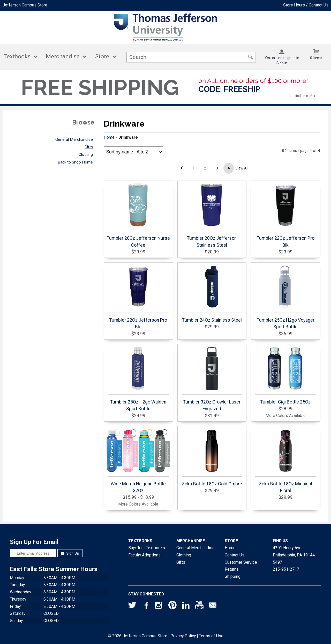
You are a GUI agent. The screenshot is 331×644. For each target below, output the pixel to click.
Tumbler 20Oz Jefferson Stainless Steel (212, 215)
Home (109, 137)
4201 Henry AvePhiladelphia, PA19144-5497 (295, 555)
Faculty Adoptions (144, 555)
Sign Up (70, 553)
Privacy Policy (183, 636)
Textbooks (17, 56)
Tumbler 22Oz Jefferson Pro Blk (285, 215)
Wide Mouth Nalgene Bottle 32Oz (138, 461)
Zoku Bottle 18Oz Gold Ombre (212, 457)
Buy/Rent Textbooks (147, 548)
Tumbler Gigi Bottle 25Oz (285, 376)
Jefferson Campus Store (25, 5)
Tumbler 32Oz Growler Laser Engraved (212, 379)
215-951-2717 (286, 569)
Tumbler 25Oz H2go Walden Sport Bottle (138, 379)
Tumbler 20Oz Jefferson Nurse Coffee (138, 215)
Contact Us (235, 555)
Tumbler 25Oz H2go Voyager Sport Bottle (285, 297)
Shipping (233, 576)
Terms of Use (211, 636)
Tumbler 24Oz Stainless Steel (212, 294)
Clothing (86, 154)
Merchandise (63, 56)
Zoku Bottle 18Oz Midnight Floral (285, 461)
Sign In (282, 63)
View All (242, 168)
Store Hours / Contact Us (306, 5)
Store (102, 56)
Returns (232, 569)
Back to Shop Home (75, 162)
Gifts (89, 147)
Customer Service (241, 562)
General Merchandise (74, 139)
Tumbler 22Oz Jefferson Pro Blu (138, 297)
